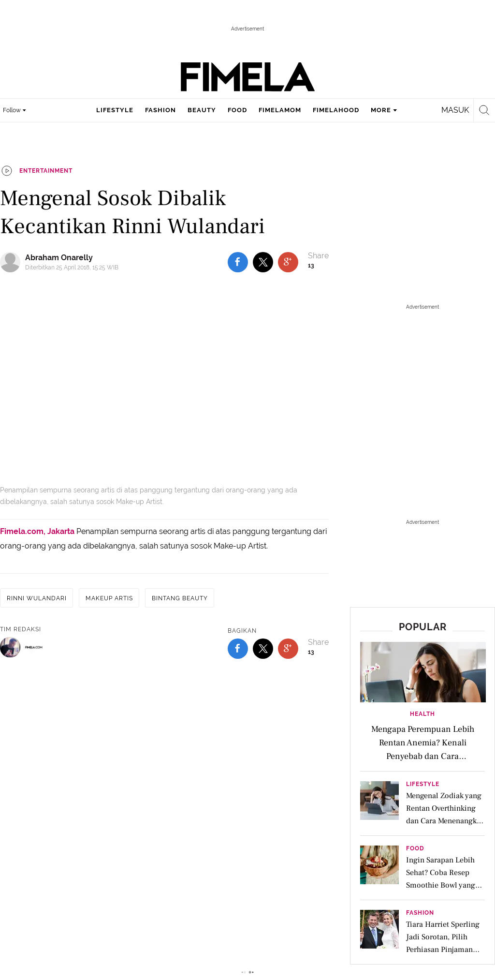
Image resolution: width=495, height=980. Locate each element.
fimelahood (336, 110)
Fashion (420, 913)
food (237, 110)
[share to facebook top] (238, 262)
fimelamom (280, 110)
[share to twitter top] (263, 262)
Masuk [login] (455, 110)
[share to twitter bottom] (263, 649)
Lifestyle (423, 784)
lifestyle (115, 110)
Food (415, 849)
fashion (160, 110)
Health (422, 714)
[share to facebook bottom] (238, 649)
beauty (202, 110)
